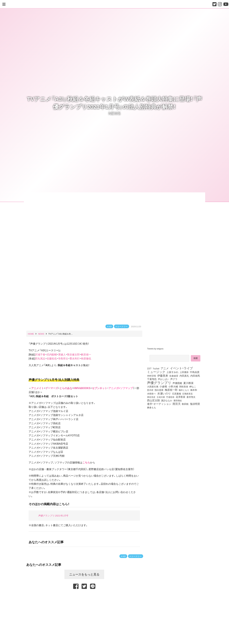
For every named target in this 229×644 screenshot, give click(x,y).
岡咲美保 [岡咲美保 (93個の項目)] (184, 387)
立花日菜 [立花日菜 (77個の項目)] (161, 397)
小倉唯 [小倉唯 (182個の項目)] (163, 386)
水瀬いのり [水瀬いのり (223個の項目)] (164, 393)
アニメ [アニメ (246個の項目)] (165, 368)
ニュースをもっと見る (84, 574)
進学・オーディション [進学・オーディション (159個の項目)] (159, 404)
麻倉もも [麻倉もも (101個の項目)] (152, 407)
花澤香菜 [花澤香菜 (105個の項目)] (180, 397)
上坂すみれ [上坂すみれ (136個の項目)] (172, 372)
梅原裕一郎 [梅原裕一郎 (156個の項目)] (171, 390)
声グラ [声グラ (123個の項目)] (174, 379)
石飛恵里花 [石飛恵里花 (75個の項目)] (187, 394)
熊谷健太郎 (73, 354)
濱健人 (62, 354)
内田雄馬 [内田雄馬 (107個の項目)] (195, 376)
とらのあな (66, 388)
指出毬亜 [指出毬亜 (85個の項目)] (159, 390)
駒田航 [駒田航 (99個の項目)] (185, 404)
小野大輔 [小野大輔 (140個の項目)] (173, 386)
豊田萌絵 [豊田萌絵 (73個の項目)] (178, 400)
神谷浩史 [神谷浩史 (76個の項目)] (151, 397)
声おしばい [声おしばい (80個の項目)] (163, 379)
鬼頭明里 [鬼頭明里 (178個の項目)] (195, 404)
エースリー (122, 326)
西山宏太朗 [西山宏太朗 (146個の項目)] (153, 400)
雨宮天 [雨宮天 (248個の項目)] (177, 404)
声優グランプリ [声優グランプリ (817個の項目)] (159, 383)
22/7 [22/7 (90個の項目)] (149, 368)
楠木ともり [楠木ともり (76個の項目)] (184, 390)
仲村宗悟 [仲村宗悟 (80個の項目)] (152, 376)
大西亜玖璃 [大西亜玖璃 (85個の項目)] (153, 386)
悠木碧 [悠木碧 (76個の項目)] (150, 390)
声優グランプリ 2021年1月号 (53, 515)
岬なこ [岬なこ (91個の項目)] (193, 386)
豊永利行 (75, 358)
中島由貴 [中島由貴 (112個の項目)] (195, 372)
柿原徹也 (86, 358)
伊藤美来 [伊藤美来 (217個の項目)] (163, 376)
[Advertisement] (84, 598)
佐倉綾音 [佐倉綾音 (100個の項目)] (174, 376)
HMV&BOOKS (82, 388)
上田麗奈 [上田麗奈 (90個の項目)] (184, 372)
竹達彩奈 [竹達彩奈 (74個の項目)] (170, 397)
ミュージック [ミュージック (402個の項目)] (156, 372)
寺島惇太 (63, 358)
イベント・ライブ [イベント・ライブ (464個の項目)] (181, 368)
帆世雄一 (86, 354)
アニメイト (38, 388)
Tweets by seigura (155, 349)
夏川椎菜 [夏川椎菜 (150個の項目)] (188, 383)
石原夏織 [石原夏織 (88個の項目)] (177, 394)
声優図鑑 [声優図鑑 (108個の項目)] (177, 383)
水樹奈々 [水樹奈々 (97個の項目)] (152, 394)
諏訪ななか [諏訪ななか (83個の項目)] (167, 400)
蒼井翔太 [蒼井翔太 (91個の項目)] (191, 397)
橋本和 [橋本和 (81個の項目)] (194, 390)
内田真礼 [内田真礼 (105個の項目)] (184, 376)
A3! (110, 326)
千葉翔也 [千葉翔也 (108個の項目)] (152, 379)
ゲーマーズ (52, 388)
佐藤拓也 (52, 358)
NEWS (115, 113)
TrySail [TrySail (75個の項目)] (156, 368)
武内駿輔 (52, 354)
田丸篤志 (40, 358)
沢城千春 (40, 354)
